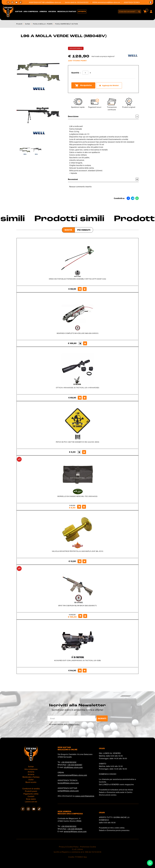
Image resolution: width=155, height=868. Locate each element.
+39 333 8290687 (75, 765)
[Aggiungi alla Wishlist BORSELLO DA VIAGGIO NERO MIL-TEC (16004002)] (84, 507)
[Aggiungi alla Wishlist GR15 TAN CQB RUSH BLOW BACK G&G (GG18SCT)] (85, 616)
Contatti (31, 796)
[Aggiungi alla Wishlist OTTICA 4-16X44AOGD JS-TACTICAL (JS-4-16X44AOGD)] (85, 398)
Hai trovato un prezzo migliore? (103, 56)
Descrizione (103, 116)
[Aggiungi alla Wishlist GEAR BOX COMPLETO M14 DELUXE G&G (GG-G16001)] (85, 343)
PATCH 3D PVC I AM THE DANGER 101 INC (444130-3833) (78, 442)
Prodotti (19, 24)
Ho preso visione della (64, 724)
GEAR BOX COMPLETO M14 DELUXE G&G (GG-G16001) (78, 333)
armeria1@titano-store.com (75, 831)
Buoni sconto (31, 782)
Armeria (43, 11)
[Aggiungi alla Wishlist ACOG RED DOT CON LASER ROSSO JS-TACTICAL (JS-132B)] (85, 671)
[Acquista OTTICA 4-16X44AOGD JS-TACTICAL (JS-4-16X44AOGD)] (80, 398)
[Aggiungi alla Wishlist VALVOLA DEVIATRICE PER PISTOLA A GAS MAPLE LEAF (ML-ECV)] (84, 561)
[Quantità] (85, 73)
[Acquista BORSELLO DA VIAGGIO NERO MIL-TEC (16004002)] (79, 507)
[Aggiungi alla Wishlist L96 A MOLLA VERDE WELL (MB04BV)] (109, 85)
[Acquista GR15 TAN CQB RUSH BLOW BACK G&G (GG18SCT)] (80, 616)
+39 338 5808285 (75, 829)
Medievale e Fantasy (67, 11)
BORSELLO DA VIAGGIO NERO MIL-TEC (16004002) (77, 496)
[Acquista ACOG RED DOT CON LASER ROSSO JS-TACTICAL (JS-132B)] (80, 671)
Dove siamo (31, 799)
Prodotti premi (31, 791)
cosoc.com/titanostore (85, 796)
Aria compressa (31, 11)
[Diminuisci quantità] (80, 73)
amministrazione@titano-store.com (110, 2)
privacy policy (74, 724)
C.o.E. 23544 (77, 849)
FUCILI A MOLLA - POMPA (43, 24)
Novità (68, 230)
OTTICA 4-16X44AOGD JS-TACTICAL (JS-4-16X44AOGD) (78, 388)
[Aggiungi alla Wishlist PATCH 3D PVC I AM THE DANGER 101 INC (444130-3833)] (84, 452)
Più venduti (84, 230)
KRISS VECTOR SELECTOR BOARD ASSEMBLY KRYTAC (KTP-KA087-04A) (77, 279)
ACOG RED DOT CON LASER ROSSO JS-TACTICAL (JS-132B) (77, 660)
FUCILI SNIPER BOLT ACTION (67, 24)
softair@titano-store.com (55, 2)
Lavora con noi (31, 802)
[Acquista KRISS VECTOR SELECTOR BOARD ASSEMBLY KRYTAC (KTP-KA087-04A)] (80, 289)
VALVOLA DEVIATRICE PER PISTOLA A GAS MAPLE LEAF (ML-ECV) (78, 551)
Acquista (83, 85)
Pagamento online (31, 794)
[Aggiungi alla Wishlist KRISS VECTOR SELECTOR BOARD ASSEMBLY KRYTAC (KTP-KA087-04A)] (85, 289)
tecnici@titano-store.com (68, 783)
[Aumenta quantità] (90, 73)
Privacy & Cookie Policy (69, 847)
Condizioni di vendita (31, 789)
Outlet (31, 780)
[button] (151, 2)
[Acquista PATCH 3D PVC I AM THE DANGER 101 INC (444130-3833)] (79, 452)
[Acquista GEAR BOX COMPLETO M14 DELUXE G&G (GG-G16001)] (80, 343)
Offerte (82, 11)
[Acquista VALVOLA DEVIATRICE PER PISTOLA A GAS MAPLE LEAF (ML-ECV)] (80, 561)
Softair (19, 11)
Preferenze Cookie (88, 847)
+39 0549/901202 (69, 762)
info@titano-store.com (73, 767)
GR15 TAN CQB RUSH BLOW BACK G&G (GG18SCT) (77, 606)
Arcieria (52, 11)
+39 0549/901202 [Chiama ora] (84, 2)
